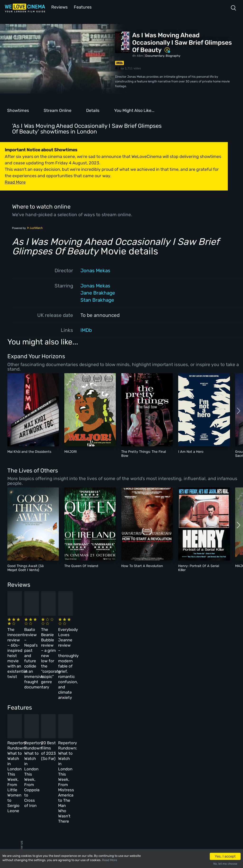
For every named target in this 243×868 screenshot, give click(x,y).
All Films (47, 786)
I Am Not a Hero (191, 451)
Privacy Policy (112, 797)
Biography (173, 55)
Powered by (28, 228)
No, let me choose (225, 864)
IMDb (86, 330)
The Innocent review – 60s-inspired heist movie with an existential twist (31, 633)
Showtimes (18, 110)
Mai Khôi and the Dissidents (29, 451)
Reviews (59, 7)
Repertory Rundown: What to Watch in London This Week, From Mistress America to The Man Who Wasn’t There (192, 717)
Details (93, 110)
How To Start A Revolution (142, 565)
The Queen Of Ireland (81, 565)
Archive (107, 776)
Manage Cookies (113, 807)
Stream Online (58, 110)
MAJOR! (71, 451)
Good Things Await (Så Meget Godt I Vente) (26, 568)
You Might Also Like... (134, 110)
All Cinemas (78, 766)
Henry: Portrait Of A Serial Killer (199, 568)
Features (82, 7)
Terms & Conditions (116, 786)
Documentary (155, 55)
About (105, 766)
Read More (110, 860)
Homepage (47, 766)
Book (44, 776)
